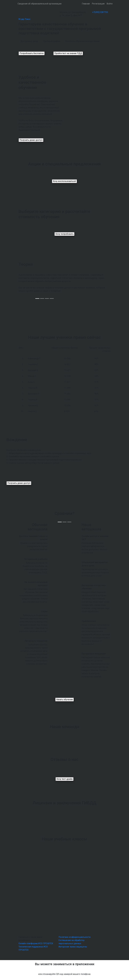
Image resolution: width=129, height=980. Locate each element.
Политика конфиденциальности (74, 937)
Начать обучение (65, 700)
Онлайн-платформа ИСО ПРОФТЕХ (36, 943)
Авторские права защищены (73, 947)
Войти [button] (110, 4)
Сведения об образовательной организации (40, 4)
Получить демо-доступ (31, 140)
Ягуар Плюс (24, 19)
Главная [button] (86, 4)
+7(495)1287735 (100, 12)
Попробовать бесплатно (32, 53)
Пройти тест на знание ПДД (68, 53)
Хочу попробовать (64, 234)
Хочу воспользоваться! (64, 181)
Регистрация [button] (98, 4)
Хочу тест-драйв (65, 779)
